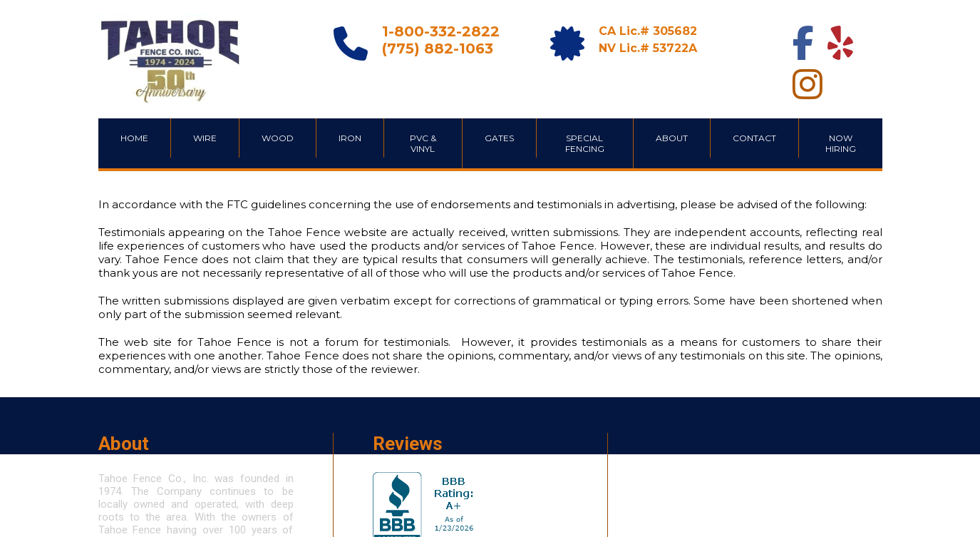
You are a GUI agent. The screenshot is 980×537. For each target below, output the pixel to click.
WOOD (278, 138)
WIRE (205, 138)
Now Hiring (841, 143)
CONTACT (754, 138)
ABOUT (672, 138)
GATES (499, 138)
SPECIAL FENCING (585, 143)
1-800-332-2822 (441, 31)
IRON (350, 138)
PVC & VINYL (423, 143)
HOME (134, 138)
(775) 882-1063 (438, 48)
